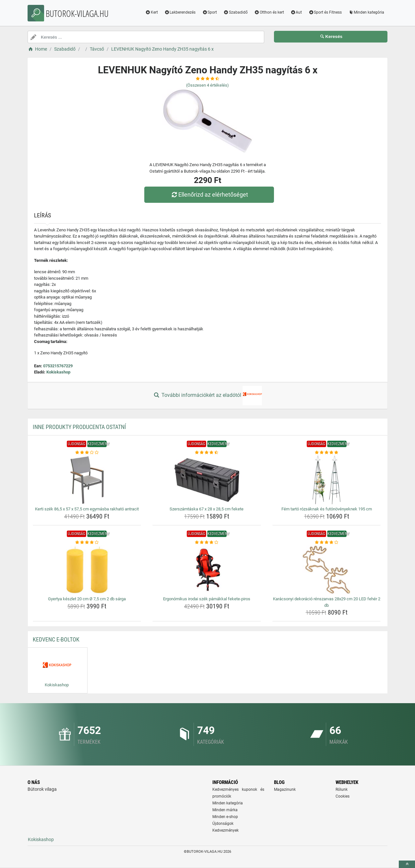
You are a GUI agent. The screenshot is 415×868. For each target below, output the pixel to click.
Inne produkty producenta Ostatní (79, 427)
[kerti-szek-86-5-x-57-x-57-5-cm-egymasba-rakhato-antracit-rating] (87, 453)
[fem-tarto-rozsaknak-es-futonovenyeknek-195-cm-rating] (327, 453)
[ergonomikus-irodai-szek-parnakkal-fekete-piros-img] (207, 570)
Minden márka (225, 810)
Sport (209, 12)
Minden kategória (366, 12)
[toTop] (407, 864)
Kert (152, 12)
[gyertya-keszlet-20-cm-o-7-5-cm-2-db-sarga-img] (87, 570)
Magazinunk (285, 789)
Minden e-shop (225, 817)
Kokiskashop (58, 372)
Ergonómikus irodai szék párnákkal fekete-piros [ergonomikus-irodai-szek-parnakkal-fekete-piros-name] (207, 599)
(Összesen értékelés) (207, 85)
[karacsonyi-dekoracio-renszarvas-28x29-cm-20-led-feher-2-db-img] (327, 570)
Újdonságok (223, 824)
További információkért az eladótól (207, 396)
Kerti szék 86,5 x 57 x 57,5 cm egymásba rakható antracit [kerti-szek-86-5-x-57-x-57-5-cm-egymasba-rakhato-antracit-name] (87, 509)
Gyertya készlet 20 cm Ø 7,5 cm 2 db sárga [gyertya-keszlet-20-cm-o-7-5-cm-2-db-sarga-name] (87, 599)
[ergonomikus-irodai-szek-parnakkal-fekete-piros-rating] (207, 543)
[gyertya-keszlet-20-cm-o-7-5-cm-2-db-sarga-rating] (87, 543)
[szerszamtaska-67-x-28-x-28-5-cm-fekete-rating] (207, 453)
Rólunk (342, 789)
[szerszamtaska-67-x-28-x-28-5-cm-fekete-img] (207, 480)
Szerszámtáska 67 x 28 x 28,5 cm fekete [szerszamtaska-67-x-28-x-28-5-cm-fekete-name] (207, 509)
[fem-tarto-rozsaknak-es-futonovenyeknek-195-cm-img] (327, 480)
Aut (296, 12)
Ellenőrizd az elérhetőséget (209, 195)
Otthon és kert (269, 12)
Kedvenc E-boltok (56, 639)
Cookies (343, 796)
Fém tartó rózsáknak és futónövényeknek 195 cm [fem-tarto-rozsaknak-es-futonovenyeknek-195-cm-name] (327, 509)
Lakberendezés (180, 12)
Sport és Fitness (325, 12)
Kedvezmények (225, 830)
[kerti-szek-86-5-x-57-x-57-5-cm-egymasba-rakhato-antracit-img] (87, 480)
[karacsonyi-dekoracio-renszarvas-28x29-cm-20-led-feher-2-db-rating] (327, 543)
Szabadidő (236, 12)
